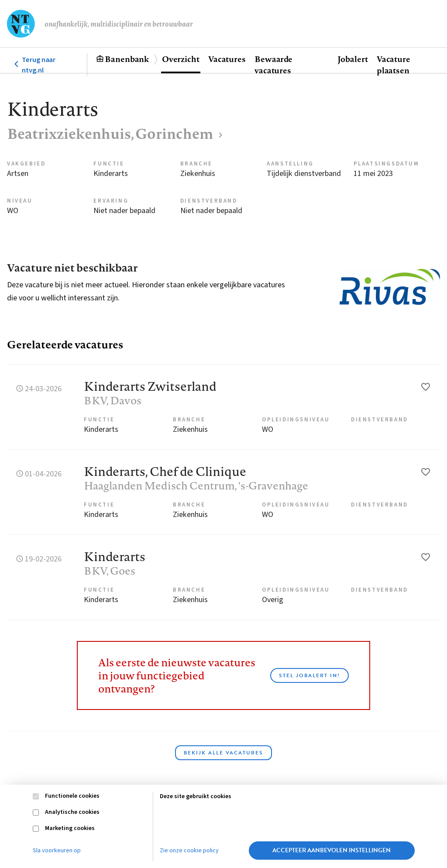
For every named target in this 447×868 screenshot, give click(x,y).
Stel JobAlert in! (309, 675)
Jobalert (353, 59)
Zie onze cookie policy (189, 851)
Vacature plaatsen (394, 65)
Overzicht (181, 59)
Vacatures (227, 59)
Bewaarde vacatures (273, 65)
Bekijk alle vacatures (223, 753)
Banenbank (127, 59)
